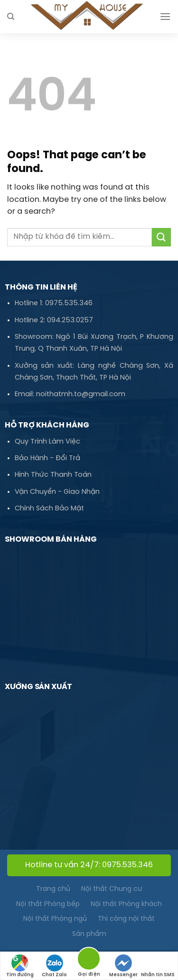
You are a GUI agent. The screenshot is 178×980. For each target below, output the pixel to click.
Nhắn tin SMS (158, 966)
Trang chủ (53, 889)
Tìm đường (20, 966)
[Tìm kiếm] (11, 17)
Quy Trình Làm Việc (47, 442)
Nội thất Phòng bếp (48, 904)
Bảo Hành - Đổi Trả (47, 458)
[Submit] (161, 237)
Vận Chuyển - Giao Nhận (57, 492)
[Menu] (165, 16)
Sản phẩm (89, 934)
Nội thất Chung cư (112, 889)
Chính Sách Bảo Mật (49, 508)
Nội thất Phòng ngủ (55, 919)
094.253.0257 (70, 320)
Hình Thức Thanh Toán (53, 475)
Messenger (123, 966)
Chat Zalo (54, 966)
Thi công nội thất (126, 919)
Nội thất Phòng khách (126, 904)
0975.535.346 (69, 303)
